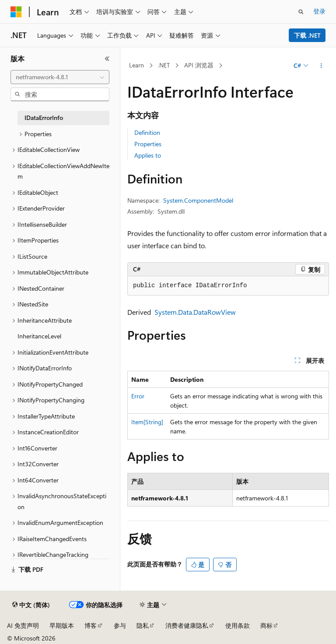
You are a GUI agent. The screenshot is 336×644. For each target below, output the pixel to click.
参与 (120, 625)
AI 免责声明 (23, 625)
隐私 (143, 625)
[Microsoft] (16, 12)
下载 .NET (307, 35)
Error (138, 396)
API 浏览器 (199, 65)
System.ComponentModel (198, 200)
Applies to (148, 155)
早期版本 (62, 625)
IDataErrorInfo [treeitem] (44, 118)
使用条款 (238, 625)
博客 (91, 625)
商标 (266, 625)
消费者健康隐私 (187, 625)
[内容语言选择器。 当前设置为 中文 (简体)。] (31, 605)
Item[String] (147, 422)
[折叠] (107, 59)
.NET (164, 65)
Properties (148, 144)
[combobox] (60, 77)
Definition (147, 132)
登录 (319, 11)
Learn (136, 65)
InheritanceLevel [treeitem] (39, 336)
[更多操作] (321, 66)
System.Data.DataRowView (195, 312)
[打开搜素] (301, 12)
